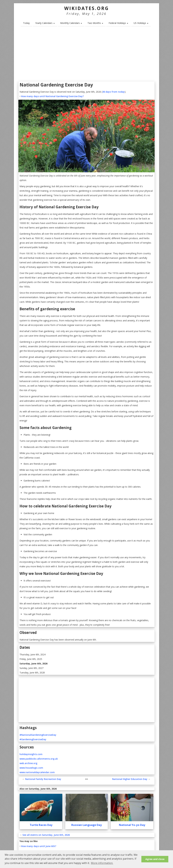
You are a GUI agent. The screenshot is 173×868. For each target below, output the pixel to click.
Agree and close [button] (155, 859)
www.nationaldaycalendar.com (37, 772)
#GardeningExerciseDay (33, 739)
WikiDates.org (87, 8)
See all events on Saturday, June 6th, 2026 (46, 835)
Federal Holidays (118, 23)
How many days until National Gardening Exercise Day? (52, 96)
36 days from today (114, 92)
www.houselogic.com (31, 768)
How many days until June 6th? (39, 846)
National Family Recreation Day (43, 779)
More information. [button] (102, 863)
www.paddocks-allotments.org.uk (39, 759)
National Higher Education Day (130, 779)
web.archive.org (28, 763)
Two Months (95, 23)
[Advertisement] (86, 55)
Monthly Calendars (71, 23)
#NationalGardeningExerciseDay (38, 735)
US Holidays (141, 23)
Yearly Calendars (45, 23)
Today (26, 23)
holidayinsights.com (31, 754)
